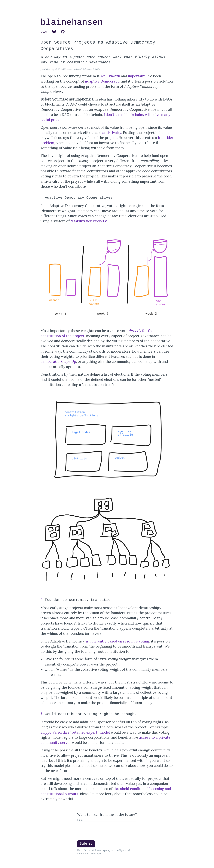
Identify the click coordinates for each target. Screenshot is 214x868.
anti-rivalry (112, 133)
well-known (110, 76)
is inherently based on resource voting (118, 641)
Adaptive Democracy (102, 81)
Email (80, 820)
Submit (86, 844)
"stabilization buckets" (89, 221)
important (136, 76)
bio (44, 32)
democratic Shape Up (58, 361)
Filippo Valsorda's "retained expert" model (75, 732)
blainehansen (72, 23)
